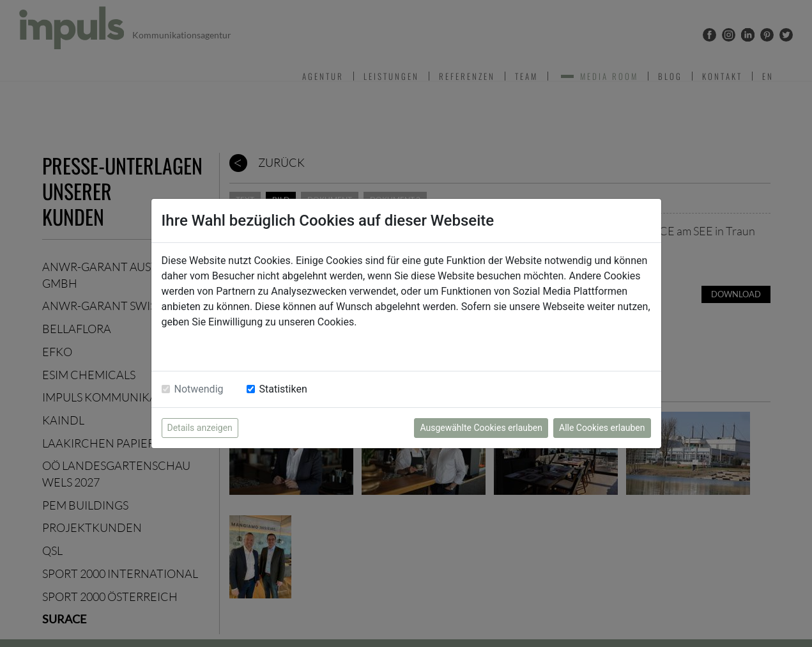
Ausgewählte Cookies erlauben (481, 428)
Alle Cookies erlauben (602, 428)
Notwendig (199, 389)
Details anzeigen (200, 428)
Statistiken (283, 389)
